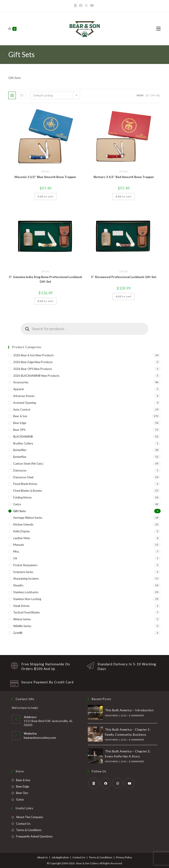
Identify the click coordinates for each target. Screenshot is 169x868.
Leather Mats (22, 538)
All (158, 95)
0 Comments (136, 715)
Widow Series (22, 619)
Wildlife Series (22, 626)
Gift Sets (45, 171)
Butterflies (20, 450)
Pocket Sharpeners (25, 565)
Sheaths (18, 585)
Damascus (20, 470)
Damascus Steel (23, 477)
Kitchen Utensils (23, 524)
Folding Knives (22, 497)
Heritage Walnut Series (28, 518)
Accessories (21, 382)
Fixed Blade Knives (25, 484)
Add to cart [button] (45, 196)
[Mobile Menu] (158, 29)
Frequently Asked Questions (34, 836)
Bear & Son (20, 416)
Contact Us (23, 824)
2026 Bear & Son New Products (33, 355)
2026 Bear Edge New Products (33, 362)
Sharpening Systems (26, 579)
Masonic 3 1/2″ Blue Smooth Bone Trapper (45, 177)
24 (152, 95)
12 (147, 95)
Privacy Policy (124, 857)
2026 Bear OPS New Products (33, 369)
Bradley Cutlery (23, 443)
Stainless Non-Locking (27, 599)
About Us (43, 857)
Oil (15, 558)
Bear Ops (22, 793)
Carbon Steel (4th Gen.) (28, 464)
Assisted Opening (25, 403)
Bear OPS (19, 430)
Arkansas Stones (24, 396)
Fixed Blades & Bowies (28, 491)
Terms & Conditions (29, 830)
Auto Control (22, 409)
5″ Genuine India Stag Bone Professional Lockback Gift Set (45, 279)
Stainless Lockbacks (26, 592)
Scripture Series (23, 572)
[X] (76, 5)
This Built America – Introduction (129, 710)
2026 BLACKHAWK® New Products (36, 376)
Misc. (17, 551)
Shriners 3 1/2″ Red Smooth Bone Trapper (124, 177)
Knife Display (22, 531)
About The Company (30, 817)
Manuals (19, 545)
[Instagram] (86, 5)
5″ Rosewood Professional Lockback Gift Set (124, 277)
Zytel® (18, 633)
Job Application (60, 857)
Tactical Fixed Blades (27, 612)
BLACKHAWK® (23, 437)
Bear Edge (20, 423)
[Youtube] (92, 5)
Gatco (17, 504)
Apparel (18, 389)
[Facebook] (81, 5)
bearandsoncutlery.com (40, 738)
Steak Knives (21, 606)
